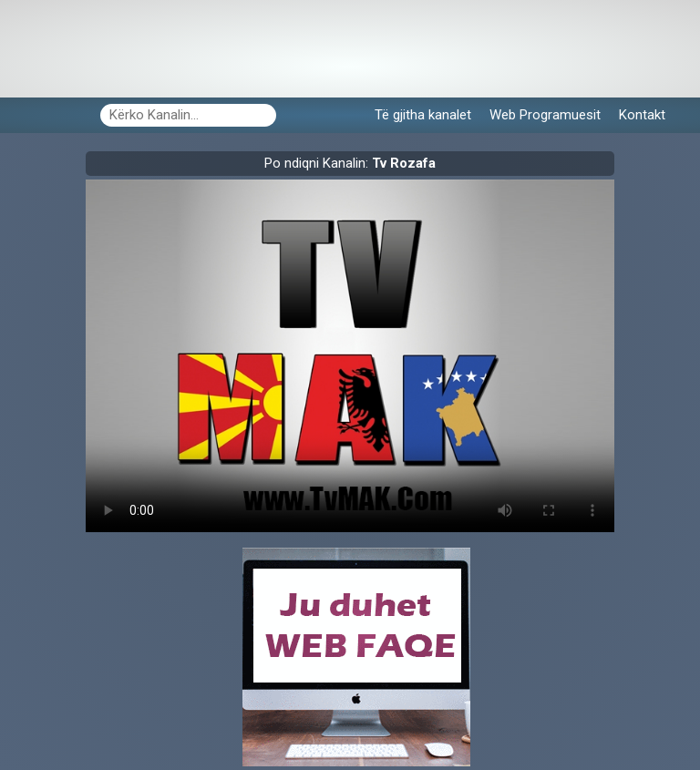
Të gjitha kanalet (423, 115)
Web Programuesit (545, 115)
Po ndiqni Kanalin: (350, 163)
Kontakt (642, 115)
